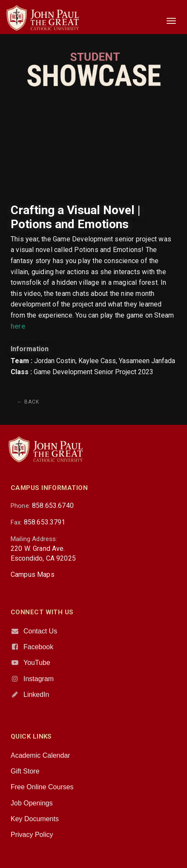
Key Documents (35, 819)
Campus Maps (33, 574)
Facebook (38, 647)
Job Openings (32, 803)
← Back (28, 402)
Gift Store (25, 771)
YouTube (37, 663)
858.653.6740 (53, 506)
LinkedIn (36, 695)
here (18, 326)
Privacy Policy (32, 835)
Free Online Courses (42, 787)
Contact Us (40, 631)
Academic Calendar (40, 755)
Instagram (39, 679)
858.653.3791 (45, 522)
